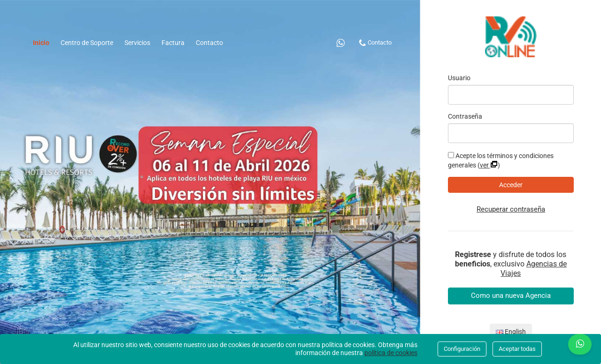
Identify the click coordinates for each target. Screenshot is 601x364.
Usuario (459, 78)
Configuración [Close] (462, 349)
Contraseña (465, 116)
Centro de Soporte (87, 43)
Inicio (44, 42)
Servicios (137, 43)
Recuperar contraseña (511, 209)
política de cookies (391, 353)
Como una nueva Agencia (511, 296)
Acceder (511, 185)
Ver (489, 165)
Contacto (209, 43)
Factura (173, 43)
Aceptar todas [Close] (517, 349)
